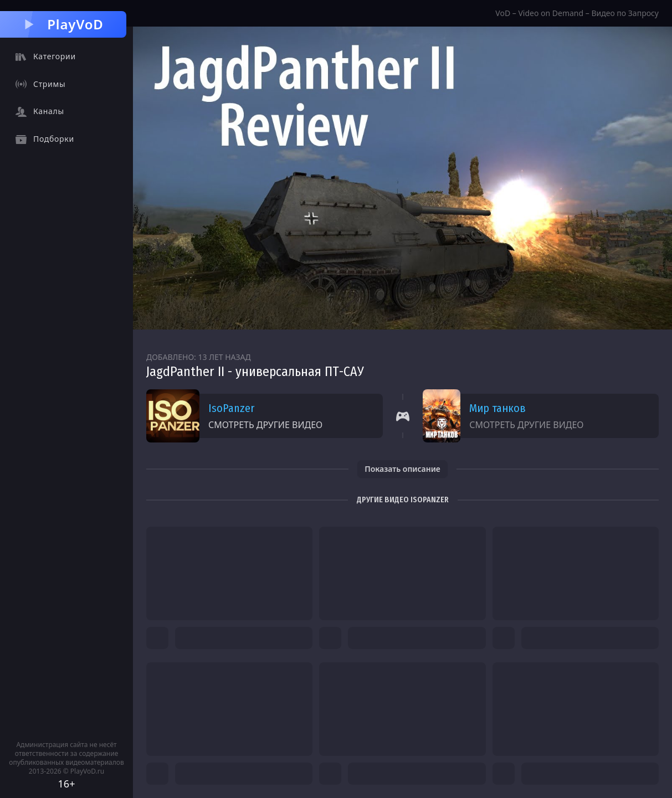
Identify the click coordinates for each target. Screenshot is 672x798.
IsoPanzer (231, 408)
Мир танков (497, 408)
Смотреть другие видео (265, 425)
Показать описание (402, 469)
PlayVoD (63, 24)
